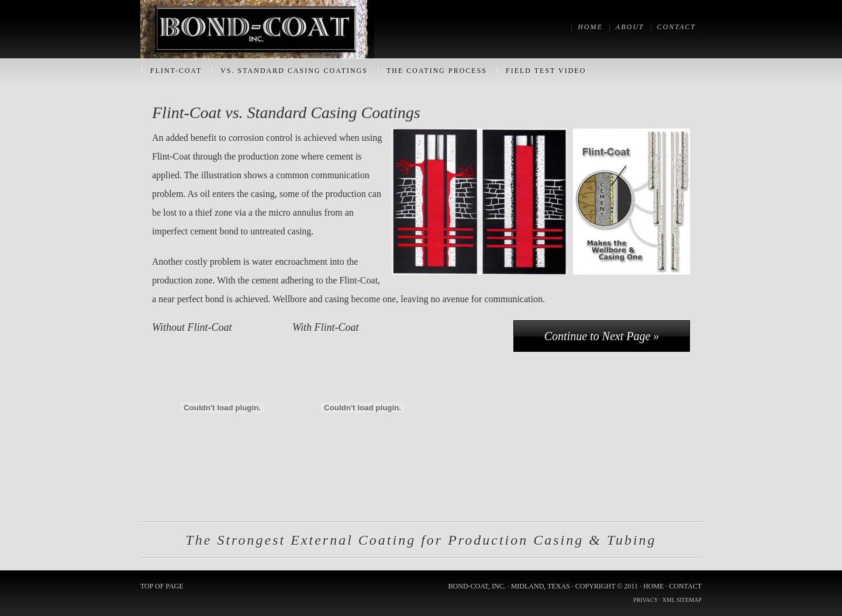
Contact (685, 586)
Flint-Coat (176, 71)
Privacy (646, 600)
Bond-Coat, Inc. (257, 29)
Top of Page (162, 586)
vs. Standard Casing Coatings (294, 71)
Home (653, 586)
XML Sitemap (682, 600)
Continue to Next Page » (602, 336)
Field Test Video (546, 71)
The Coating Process (437, 71)
